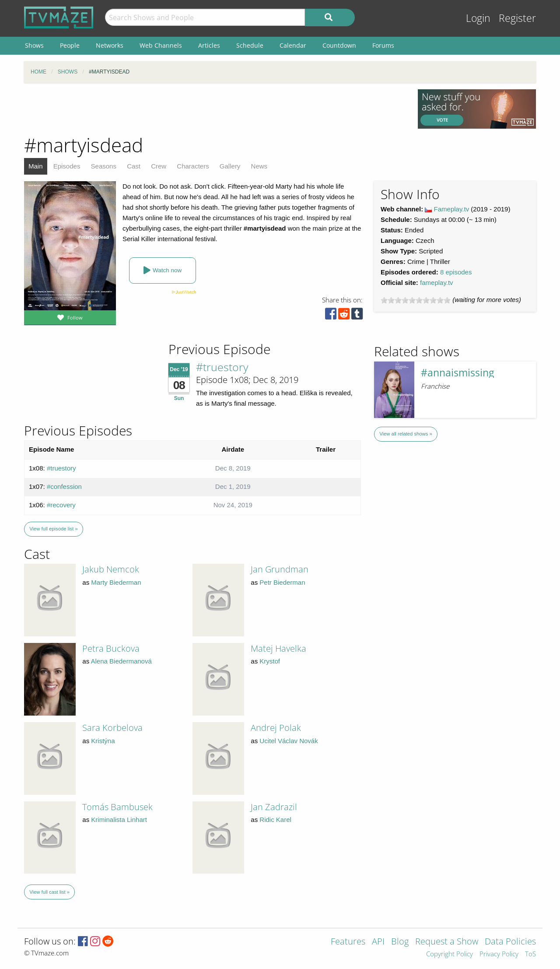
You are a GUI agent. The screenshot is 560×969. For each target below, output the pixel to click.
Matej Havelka (278, 648)
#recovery (61, 505)
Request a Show (447, 942)
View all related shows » (406, 434)
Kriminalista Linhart (119, 820)
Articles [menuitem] (209, 45)
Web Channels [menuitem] (161, 45)
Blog (400, 942)
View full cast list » (49, 892)
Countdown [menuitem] (339, 45)
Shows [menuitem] (34, 45)
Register (517, 18)
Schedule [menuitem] (250, 45)
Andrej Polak (276, 728)
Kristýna (103, 741)
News (259, 166)
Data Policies (510, 942)
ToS (530, 954)
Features (348, 942)
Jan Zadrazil (274, 807)
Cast (134, 166)
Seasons (104, 166)
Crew (159, 166)
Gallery (230, 166)
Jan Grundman (280, 569)
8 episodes (456, 272)
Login (478, 18)
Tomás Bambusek (117, 807)
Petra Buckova (111, 648)
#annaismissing (458, 373)
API (378, 942)
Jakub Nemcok (111, 569)
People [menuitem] (70, 45)
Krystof (270, 661)
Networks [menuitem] (110, 45)
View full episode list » (53, 529)
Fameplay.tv (452, 209)
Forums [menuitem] (383, 45)
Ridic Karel (275, 820)
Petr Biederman (282, 582)
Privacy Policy (499, 954)
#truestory (222, 367)
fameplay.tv (437, 283)
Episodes (67, 166)
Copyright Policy (450, 954)
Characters (193, 166)
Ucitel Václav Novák (289, 741)
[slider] (416, 300)
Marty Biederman (116, 582)
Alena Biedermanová (121, 661)
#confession (64, 486)
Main (36, 166)
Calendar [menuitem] (293, 45)
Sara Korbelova (112, 728)
